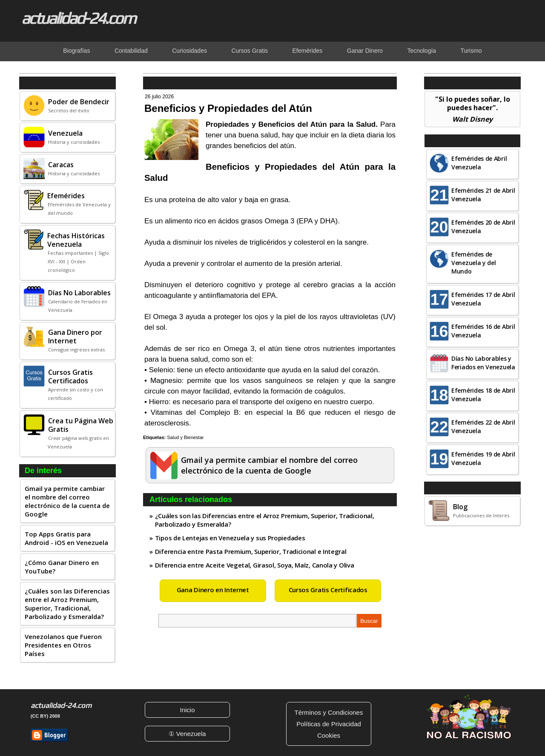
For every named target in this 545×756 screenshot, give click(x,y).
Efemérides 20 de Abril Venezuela (483, 227)
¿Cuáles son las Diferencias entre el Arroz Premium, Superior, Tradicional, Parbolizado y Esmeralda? (67, 604)
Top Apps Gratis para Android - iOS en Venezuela (66, 538)
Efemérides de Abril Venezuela (479, 163)
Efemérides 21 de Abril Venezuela (483, 195)
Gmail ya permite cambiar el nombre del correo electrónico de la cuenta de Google (67, 501)
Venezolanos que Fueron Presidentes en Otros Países (63, 645)
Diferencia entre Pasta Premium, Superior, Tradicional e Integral (251, 551)
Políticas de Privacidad (329, 724)
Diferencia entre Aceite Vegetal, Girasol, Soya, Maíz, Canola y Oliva (255, 565)
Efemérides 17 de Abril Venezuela (483, 299)
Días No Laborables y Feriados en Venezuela (483, 363)
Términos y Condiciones (329, 712)
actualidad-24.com (78, 18)
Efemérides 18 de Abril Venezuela (483, 395)
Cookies (329, 735)
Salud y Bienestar (185, 437)
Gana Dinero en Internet (213, 590)
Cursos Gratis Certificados (328, 590)
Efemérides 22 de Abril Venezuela (483, 426)
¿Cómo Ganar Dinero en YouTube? (62, 567)
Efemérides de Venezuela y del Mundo (474, 263)
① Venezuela (187, 734)
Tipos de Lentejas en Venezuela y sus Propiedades (230, 538)
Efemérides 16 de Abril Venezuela (483, 331)
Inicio (187, 710)
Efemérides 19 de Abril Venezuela (483, 458)
